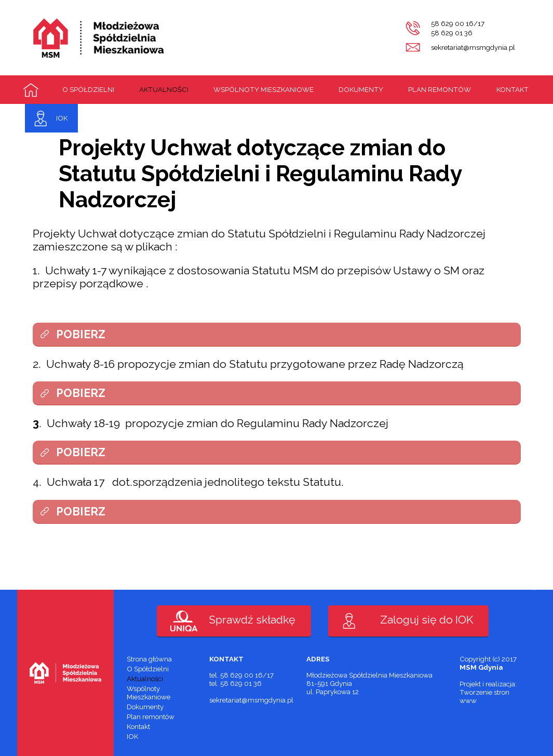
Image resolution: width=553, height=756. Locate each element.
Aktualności (164, 89)
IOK (62, 118)
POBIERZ (81, 334)
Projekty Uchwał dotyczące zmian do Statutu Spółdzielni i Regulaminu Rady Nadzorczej (260, 174)
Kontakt (512, 89)
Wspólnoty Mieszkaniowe (264, 89)
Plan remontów (440, 89)
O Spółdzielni (88, 89)
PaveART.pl (534, 590)
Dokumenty (361, 89)
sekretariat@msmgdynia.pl (473, 47)
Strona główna (31, 90)
